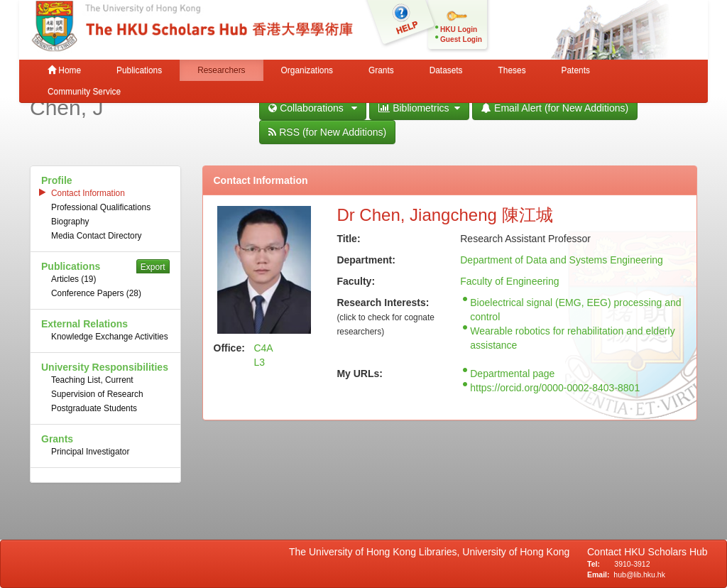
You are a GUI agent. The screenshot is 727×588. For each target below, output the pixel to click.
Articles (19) (73, 279)
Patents (576, 70)
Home (64, 70)
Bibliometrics (419, 108)
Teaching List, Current (92, 380)
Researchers (221, 70)
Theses (512, 70)
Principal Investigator (90, 452)
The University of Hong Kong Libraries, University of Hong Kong (432, 552)
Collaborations (313, 108)
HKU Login (459, 29)
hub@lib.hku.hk (639, 575)
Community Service (84, 92)
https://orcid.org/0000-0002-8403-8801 (555, 388)
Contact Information (88, 193)
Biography (70, 222)
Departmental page (512, 374)
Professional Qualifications (101, 207)
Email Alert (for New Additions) (555, 108)
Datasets (446, 70)
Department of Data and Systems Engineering (562, 260)
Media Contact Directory (97, 236)
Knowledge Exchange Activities (110, 337)
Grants (381, 70)
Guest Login (461, 39)
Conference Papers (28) (96, 293)
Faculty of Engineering (509, 281)
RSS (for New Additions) (327, 132)
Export (153, 267)
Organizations (307, 70)
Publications (139, 70)
